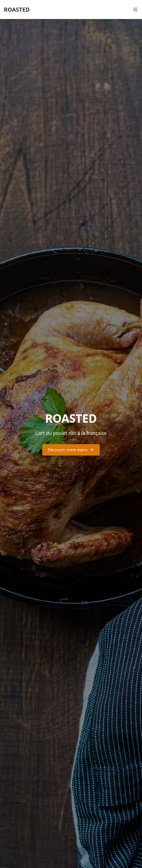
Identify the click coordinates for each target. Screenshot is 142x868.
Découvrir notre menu (71, 450)
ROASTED (17, 10)
